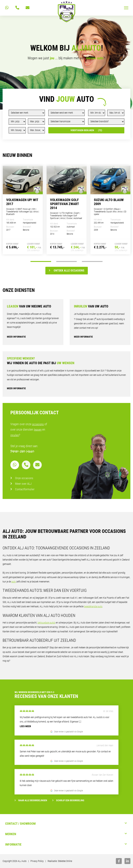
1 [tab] (41, 261)
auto (14, 582)
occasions (38, 424)
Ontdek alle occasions (67, 271)
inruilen (15, 435)
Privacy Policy (37, 861)
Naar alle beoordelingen (31, 800)
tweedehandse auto (93, 606)
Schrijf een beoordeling (68, 800)
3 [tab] (92, 261)
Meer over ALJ (24, 484)
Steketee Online (65, 861)
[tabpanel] (23, 210)
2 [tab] (66, 261)
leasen (38, 430)
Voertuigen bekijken (86, 130)
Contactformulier (25, 489)
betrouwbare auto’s (46, 623)
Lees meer (25, 726)
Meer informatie (16, 337)
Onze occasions (25, 478)
